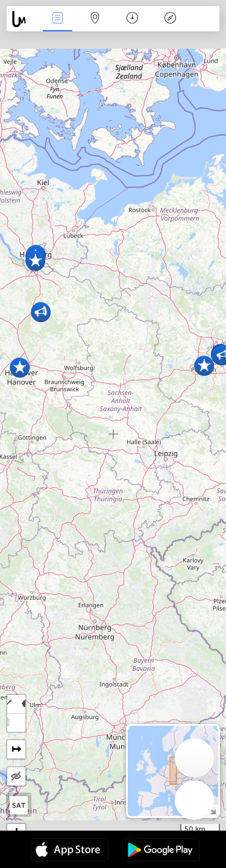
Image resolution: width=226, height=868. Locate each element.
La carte (95, 19)
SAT (19, 805)
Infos (57, 19)
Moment (132, 19)
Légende (170, 19)
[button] (20, 367)
